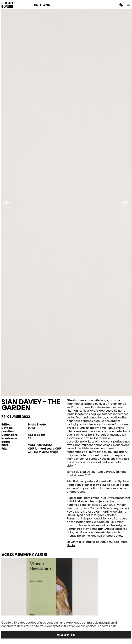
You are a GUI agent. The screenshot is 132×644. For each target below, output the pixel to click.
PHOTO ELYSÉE (7, 5)
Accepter (66, 635)
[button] (129, 4)
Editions (42, 5)
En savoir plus (107, 626)
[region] (66, 630)
